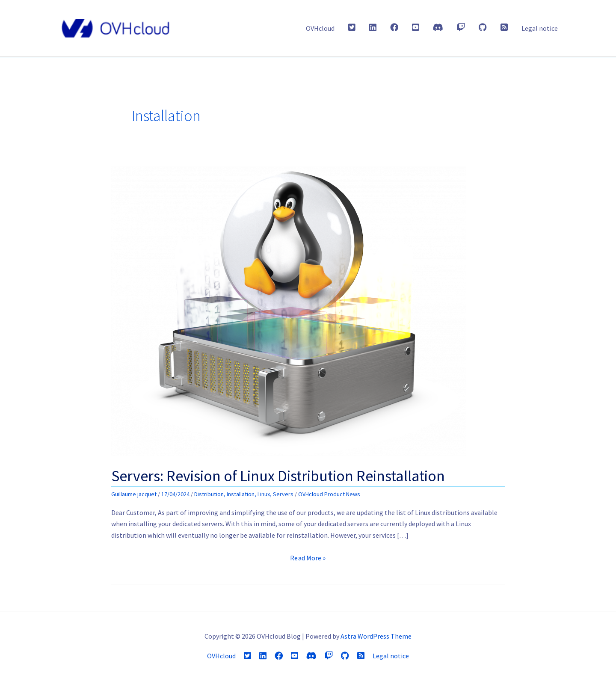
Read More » (308, 558)
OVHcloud (320, 28)
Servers (283, 494)
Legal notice (540, 28)
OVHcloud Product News (329, 494)
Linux (264, 494)
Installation (241, 494)
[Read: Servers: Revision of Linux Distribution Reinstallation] (289, 311)
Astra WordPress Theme (376, 636)
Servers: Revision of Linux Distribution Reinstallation (278, 476)
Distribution (209, 494)
